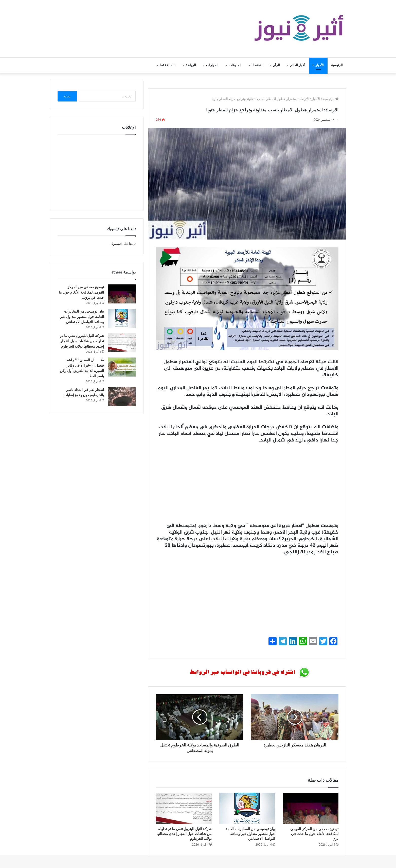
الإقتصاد (257, 65)
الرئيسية (337, 65)
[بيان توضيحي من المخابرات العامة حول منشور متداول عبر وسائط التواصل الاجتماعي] (247, 808)
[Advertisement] (247, 486)
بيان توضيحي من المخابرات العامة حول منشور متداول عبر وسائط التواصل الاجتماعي (250, 834)
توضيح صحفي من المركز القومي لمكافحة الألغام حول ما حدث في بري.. (314, 834)
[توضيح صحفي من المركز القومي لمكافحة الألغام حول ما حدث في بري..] (311, 808)
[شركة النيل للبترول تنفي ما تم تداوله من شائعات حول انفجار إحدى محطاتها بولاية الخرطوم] (184, 808)
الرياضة (191, 65)
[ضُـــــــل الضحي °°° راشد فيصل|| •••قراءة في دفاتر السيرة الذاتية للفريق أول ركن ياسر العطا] (122, 367)
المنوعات (235, 65)
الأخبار (320, 65)
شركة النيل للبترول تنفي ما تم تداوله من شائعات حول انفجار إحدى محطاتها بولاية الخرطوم (184, 834)
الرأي (276, 65)
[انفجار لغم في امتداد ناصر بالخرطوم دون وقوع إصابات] (122, 397)
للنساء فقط (168, 65)
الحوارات (212, 65)
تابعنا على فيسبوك (123, 244)
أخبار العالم (298, 65)
